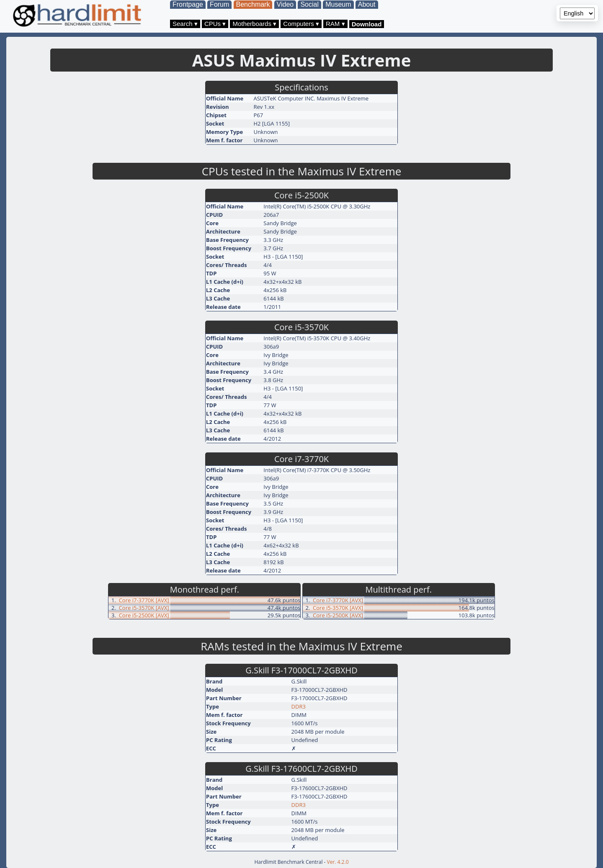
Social (309, 4)
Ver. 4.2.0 (338, 862)
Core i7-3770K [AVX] (144, 600)
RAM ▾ (335, 24)
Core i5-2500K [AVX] (144, 615)
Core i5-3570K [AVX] (144, 608)
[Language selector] (577, 13)
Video (285, 4)
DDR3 (299, 706)
